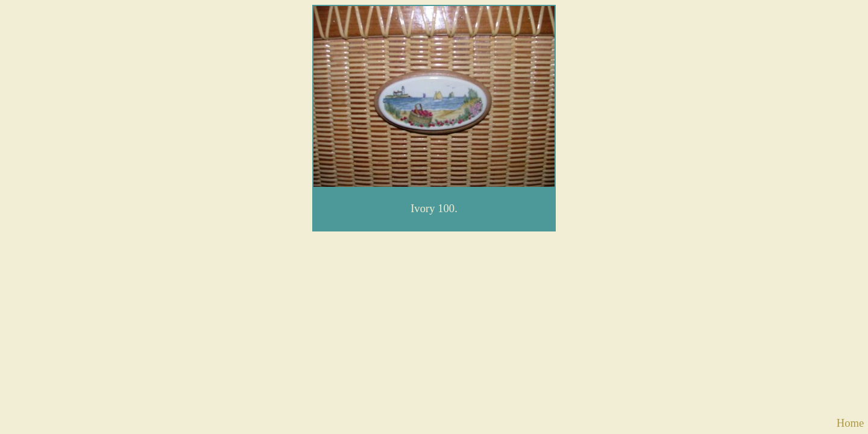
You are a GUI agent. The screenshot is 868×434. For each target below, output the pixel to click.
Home (851, 423)
